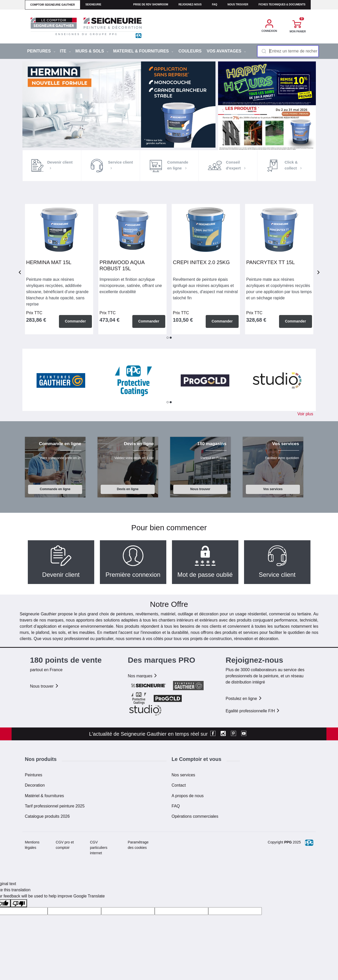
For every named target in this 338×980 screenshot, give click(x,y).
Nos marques (143, 676)
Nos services (184, 775)
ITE (65, 51)
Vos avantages (226, 51)
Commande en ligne (55, 489)
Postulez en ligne (244, 699)
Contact (179, 785)
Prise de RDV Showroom (151, 5)
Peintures (34, 775)
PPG (288, 842)
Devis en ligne (128, 489)
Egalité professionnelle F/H (253, 711)
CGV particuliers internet (99, 848)
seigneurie (93, 5)
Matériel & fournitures (45, 796)
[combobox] (288, 51)
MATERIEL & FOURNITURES (143, 51)
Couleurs (190, 51)
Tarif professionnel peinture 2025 (55, 806)
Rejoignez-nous (190, 5)
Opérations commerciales (195, 816)
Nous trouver (238, 5)
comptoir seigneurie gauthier (53, 5)
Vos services (273, 489)
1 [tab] (168, 338)
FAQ (176, 806)
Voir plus (305, 414)
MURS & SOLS (92, 51)
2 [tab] (171, 338)
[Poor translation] (19, 903)
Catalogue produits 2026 (47, 816)
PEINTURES (41, 51)
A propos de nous (188, 796)
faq (215, 5)
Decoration (35, 785)
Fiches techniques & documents (282, 5)
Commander (75, 321)
